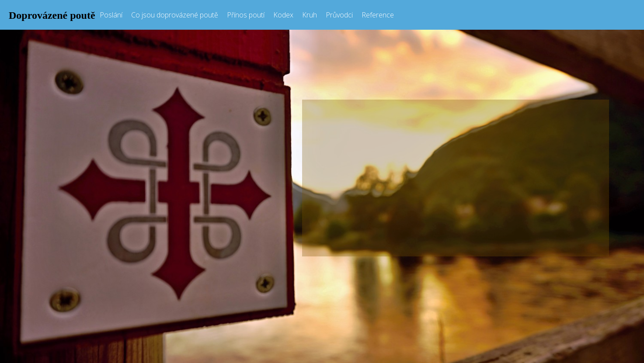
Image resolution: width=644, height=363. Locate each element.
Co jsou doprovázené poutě (175, 15)
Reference (378, 15)
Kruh (310, 15)
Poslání (111, 15)
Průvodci (339, 15)
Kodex (283, 15)
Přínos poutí (246, 15)
